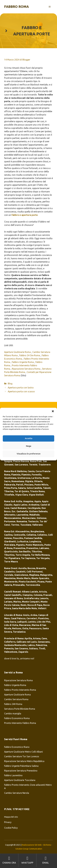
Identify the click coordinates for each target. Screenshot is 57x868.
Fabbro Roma (16, 7)
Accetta (29, 438)
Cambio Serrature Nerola (17, 793)
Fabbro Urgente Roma (23, 362)
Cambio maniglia (13, 714)
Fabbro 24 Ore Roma (30, 355)
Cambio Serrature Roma (16, 699)
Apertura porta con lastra (21, 388)
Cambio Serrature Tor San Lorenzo (22, 756)
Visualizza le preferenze (29, 454)
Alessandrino (22, 531)
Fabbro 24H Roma (13, 704)
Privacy (8, 822)
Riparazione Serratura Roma (26, 369)
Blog (10, 384)
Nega (29, 446)
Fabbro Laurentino (13, 775)
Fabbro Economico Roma (17, 718)
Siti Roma (47, 845)
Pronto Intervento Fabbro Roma (20, 723)
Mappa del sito (11, 817)
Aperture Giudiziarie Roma (18, 352)
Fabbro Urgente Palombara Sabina (21, 766)
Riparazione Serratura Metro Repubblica (24, 761)
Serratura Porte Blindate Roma (20, 709)
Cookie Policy (11, 828)
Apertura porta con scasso (22, 391)
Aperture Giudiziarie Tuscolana (20, 780)
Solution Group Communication (29, 849)
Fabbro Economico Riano (17, 747)
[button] (53, 411)
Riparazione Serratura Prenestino (21, 771)
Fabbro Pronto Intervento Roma (20, 690)
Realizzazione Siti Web (32, 845)
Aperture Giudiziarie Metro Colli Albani (23, 752)
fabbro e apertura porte (25, 215)
